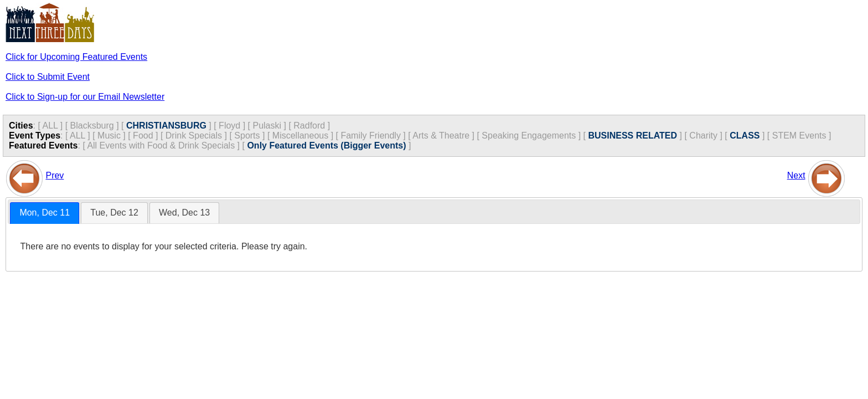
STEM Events (799, 135)
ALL (50, 126)
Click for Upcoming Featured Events (76, 57)
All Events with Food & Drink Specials (161, 145)
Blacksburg (92, 126)
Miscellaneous (300, 135)
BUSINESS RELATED (632, 135)
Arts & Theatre (441, 135)
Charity (703, 135)
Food (143, 135)
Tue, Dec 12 (114, 213)
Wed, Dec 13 (184, 213)
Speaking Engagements (529, 135)
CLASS (745, 135)
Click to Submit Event (48, 77)
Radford (309, 126)
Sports (247, 135)
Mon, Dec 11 (45, 213)
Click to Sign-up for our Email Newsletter (85, 97)
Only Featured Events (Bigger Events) (326, 145)
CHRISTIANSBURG (166, 126)
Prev (55, 175)
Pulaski (267, 126)
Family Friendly (370, 135)
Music (109, 135)
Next (796, 175)
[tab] (45, 213)
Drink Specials (194, 135)
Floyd (229, 126)
